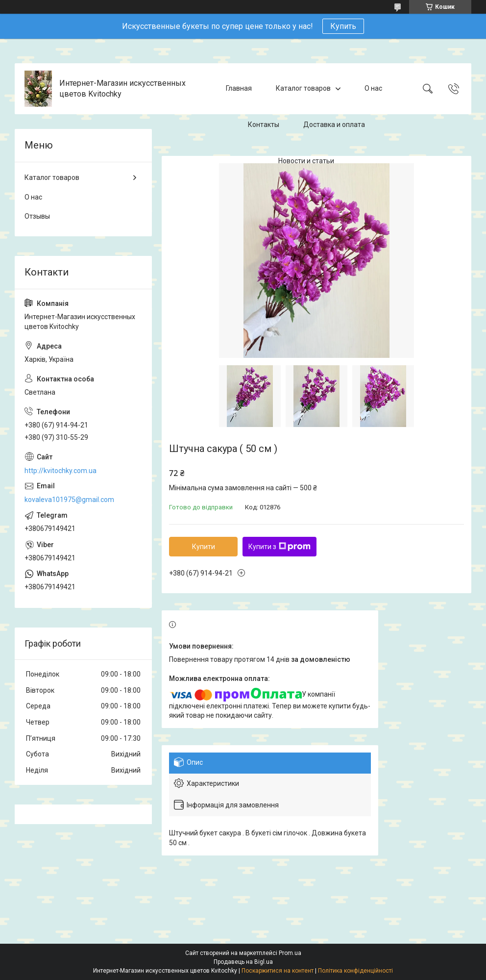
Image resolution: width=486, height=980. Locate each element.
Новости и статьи (306, 161)
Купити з (279, 547)
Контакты (264, 125)
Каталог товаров (303, 88)
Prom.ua (290, 953)
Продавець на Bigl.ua (243, 962)
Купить (343, 26)
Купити (204, 547)
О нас (373, 88)
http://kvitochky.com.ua (61, 471)
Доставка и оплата (334, 125)
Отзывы (37, 216)
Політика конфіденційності (355, 971)
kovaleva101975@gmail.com (69, 500)
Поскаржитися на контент (278, 971)
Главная (239, 88)
